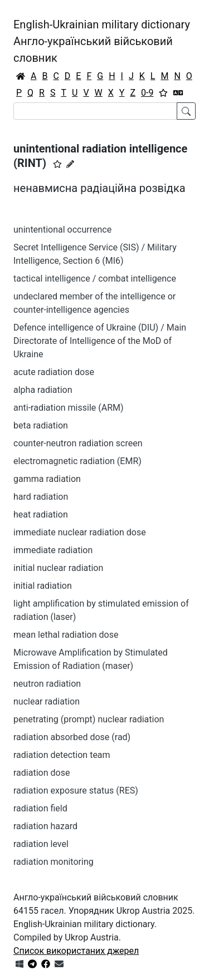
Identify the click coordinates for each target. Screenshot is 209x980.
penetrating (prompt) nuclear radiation (89, 719)
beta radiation (41, 425)
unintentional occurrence (62, 230)
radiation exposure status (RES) (76, 791)
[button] (57, 164)
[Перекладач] (178, 93)
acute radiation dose (54, 372)
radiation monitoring (54, 862)
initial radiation (43, 586)
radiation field (40, 808)
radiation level (41, 844)
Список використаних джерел (76, 951)
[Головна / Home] (21, 76)
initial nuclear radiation (58, 568)
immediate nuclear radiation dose (80, 532)
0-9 (147, 93)
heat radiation (41, 514)
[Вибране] (163, 93)
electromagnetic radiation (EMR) (77, 461)
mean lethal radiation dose (66, 635)
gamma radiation (47, 479)
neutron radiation (47, 684)
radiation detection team (62, 755)
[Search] (95, 111)
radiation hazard (45, 826)
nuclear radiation (47, 701)
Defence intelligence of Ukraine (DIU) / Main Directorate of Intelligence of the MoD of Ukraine (100, 341)
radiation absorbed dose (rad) (72, 737)
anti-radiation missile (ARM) (69, 408)
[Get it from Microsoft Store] (20, 964)
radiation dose (42, 773)
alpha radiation (43, 390)
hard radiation (41, 497)
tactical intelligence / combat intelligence (95, 279)
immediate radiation (53, 550)
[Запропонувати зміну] (70, 164)
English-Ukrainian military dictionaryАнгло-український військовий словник (102, 41)
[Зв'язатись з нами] (59, 964)
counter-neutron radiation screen (78, 443)
